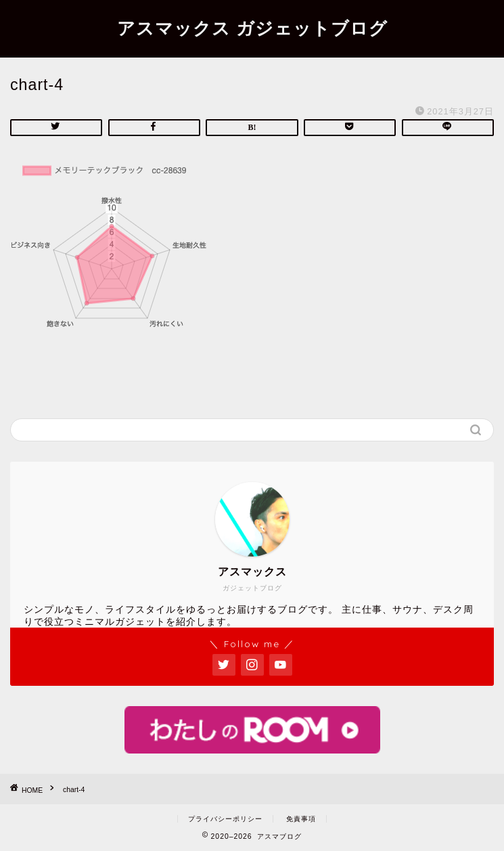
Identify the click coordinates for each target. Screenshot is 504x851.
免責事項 (301, 819)
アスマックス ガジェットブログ (252, 28)
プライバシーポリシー (225, 819)
